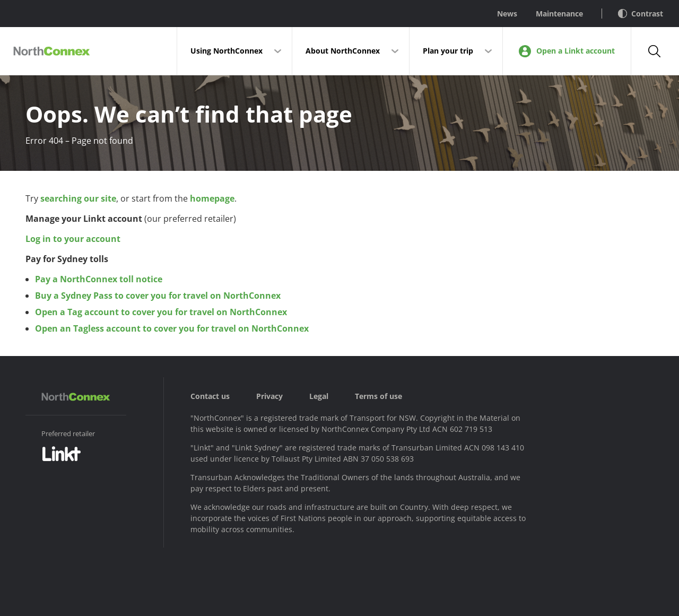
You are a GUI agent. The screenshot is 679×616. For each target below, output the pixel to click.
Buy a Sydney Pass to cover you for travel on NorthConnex (158, 296)
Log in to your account (73, 239)
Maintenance (559, 14)
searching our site (78, 198)
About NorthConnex (343, 51)
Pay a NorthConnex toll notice (99, 279)
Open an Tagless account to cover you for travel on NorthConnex (172, 328)
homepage (212, 198)
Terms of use (378, 396)
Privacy (269, 396)
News (507, 14)
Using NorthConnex (227, 51)
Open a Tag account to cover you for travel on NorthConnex (161, 312)
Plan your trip (448, 51)
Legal (319, 396)
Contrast (641, 14)
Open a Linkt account (567, 51)
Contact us (210, 396)
